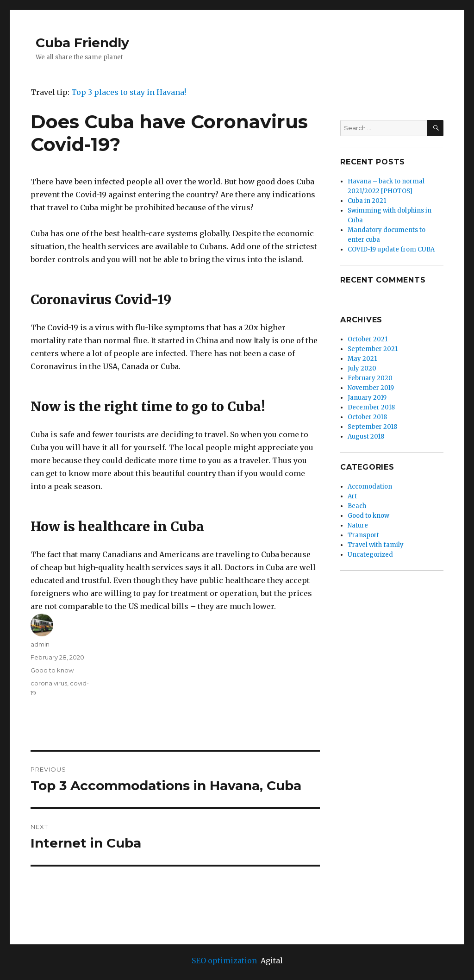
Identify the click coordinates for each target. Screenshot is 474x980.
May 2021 (362, 359)
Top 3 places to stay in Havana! (129, 92)
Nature (358, 525)
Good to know (52, 670)
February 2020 (370, 378)
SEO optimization (224, 961)
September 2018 (372, 427)
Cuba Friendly (82, 43)
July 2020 (362, 368)
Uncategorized (370, 555)
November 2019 (371, 388)
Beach (357, 506)
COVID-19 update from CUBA (391, 249)
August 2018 (366, 437)
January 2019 (367, 398)
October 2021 (368, 339)
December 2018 (371, 407)
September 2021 (373, 349)
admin (40, 644)
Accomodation (370, 487)
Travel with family (376, 545)
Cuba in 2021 (367, 201)
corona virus (49, 683)
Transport (363, 535)
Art (352, 496)
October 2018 (367, 417)
